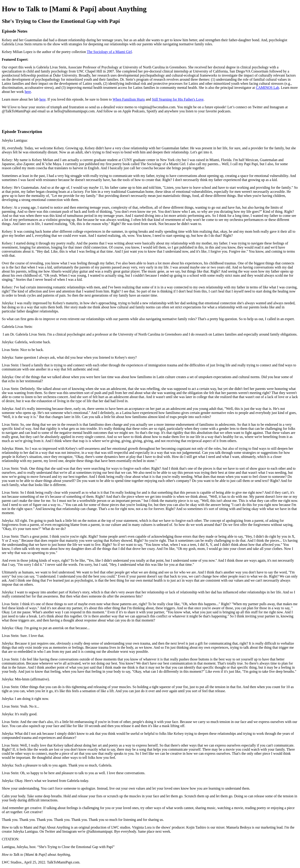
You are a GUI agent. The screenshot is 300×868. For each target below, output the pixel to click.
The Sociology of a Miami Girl (109, 52)
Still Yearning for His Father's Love (178, 99)
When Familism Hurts (129, 99)
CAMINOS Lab (267, 88)
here (28, 92)
